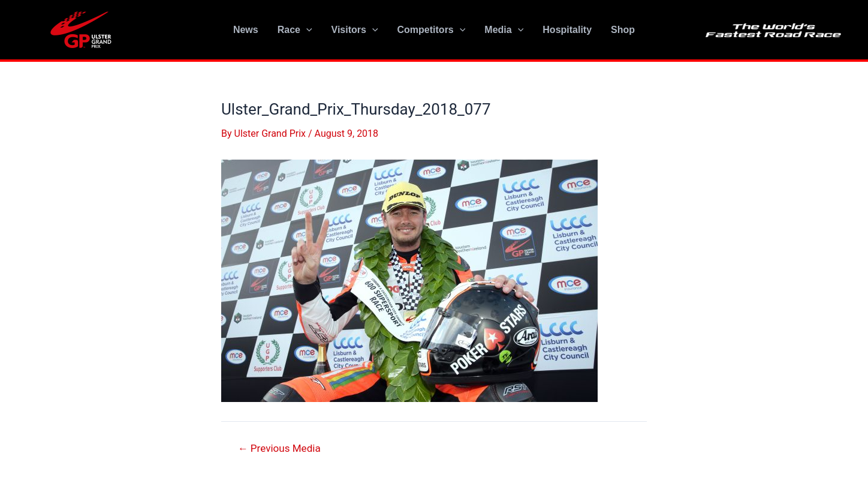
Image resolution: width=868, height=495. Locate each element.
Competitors (432, 30)
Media (504, 30)
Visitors (355, 30)
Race (295, 30)
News (246, 30)
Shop (623, 30)
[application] (306, 30)
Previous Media (279, 448)
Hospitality (567, 30)
